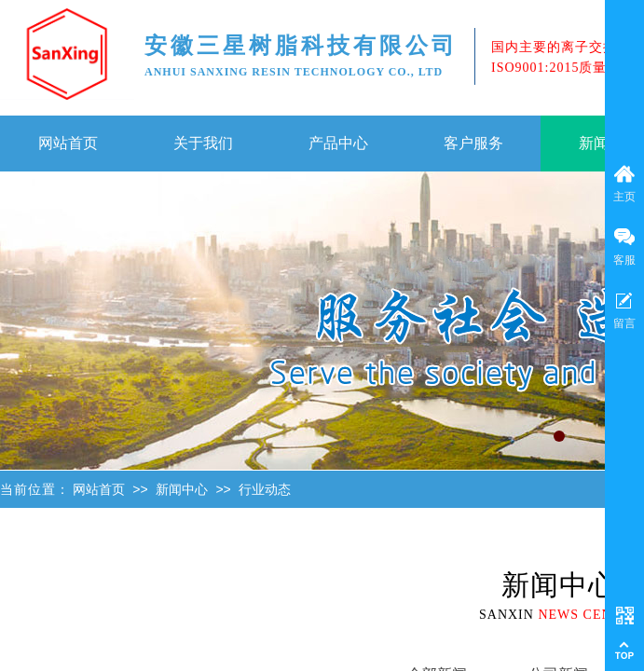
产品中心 (338, 143)
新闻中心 (182, 490)
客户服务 (473, 143)
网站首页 (68, 143)
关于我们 (203, 143)
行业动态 (265, 490)
